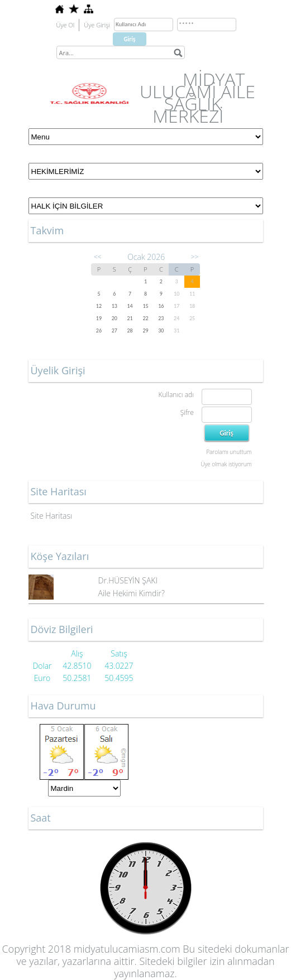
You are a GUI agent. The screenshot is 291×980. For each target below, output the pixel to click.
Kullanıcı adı (176, 395)
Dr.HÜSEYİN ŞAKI (128, 580)
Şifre (187, 412)
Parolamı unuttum (229, 452)
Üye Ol (66, 25)
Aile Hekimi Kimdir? (132, 593)
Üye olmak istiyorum (226, 464)
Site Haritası (52, 516)
